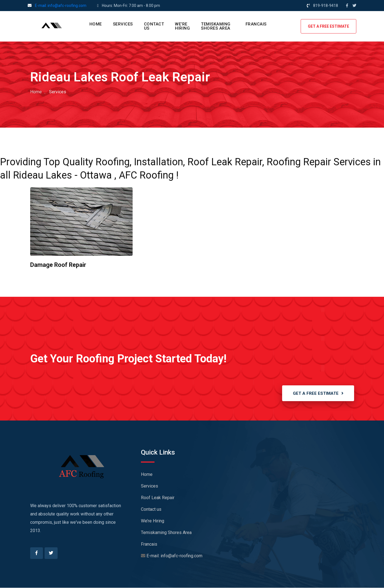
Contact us (154, 26)
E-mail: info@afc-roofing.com (61, 6)
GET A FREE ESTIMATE (328, 26)
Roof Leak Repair (158, 498)
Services (123, 24)
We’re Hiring (182, 26)
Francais (256, 24)
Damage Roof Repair (59, 265)
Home (96, 24)
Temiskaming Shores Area (216, 26)
